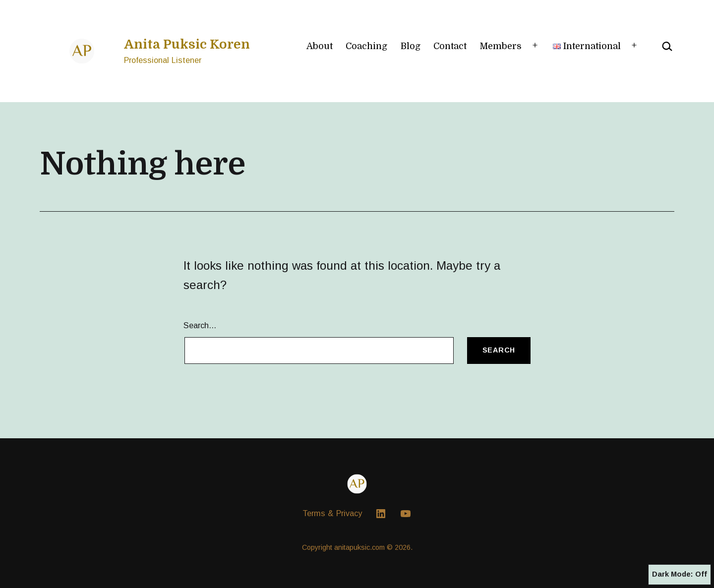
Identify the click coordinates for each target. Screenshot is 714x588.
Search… (200, 325)
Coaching (366, 46)
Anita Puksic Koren (187, 44)
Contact (450, 46)
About (320, 46)
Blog (411, 46)
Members (501, 46)
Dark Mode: (680, 575)
